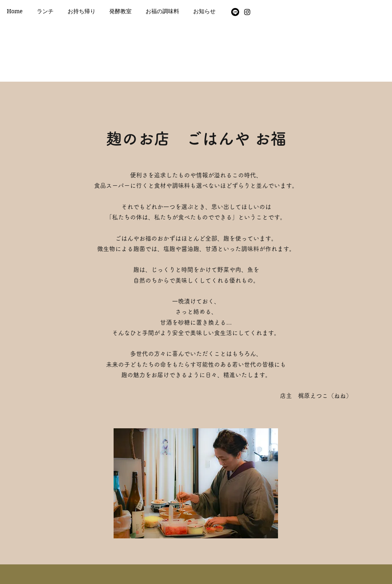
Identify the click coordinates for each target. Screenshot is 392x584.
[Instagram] (247, 12)
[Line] (235, 12)
